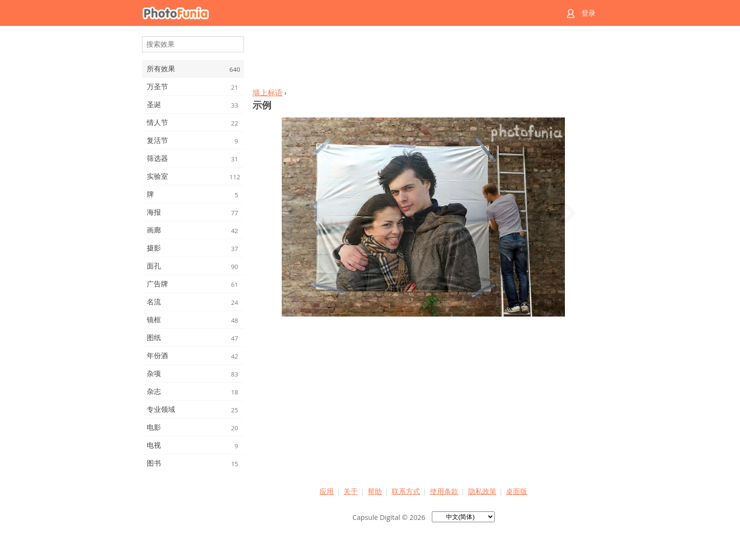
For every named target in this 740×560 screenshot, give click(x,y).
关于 (351, 491)
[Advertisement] (423, 59)
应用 (327, 491)
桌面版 (517, 491)
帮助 (375, 491)
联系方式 (406, 491)
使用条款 (444, 491)
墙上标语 (268, 92)
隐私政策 (482, 491)
